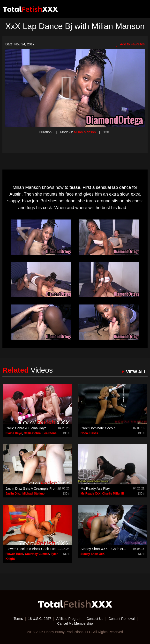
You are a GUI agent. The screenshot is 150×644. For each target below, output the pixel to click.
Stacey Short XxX (93, 554)
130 (107, 132)
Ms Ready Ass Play (95, 488)
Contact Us (95, 619)
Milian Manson (85, 132)
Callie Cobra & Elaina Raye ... (28, 428)
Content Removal (121, 619)
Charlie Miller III (113, 494)
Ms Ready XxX (90, 494)
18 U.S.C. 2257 (40, 619)
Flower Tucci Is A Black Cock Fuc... (32, 549)
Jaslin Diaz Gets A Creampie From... (33, 488)
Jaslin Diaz (13, 494)
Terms (18, 619)
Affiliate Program (69, 619)
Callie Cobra (32, 433)
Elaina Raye (14, 433)
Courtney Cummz (37, 554)
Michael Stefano (34, 494)
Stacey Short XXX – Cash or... (103, 549)
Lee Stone (49, 433)
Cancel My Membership (75, 623)
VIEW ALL (136, 372)
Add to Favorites (130, 44)
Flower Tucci (14, 554)
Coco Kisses (89, 433)
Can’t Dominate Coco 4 (98, 428)
